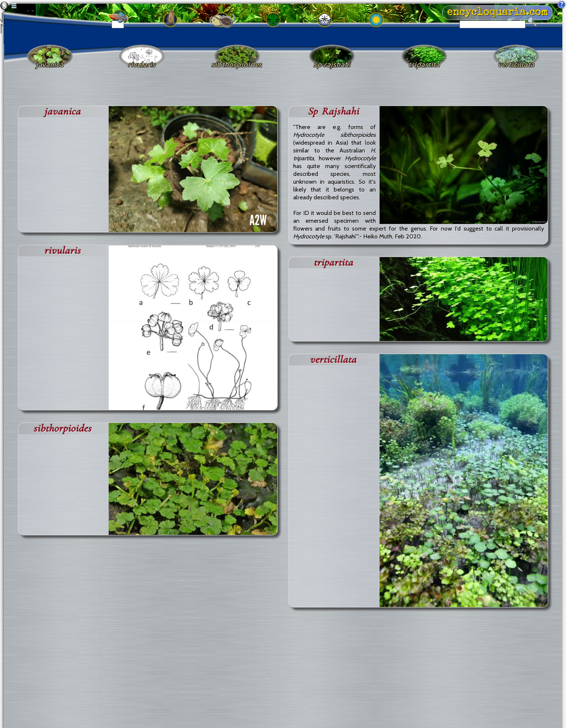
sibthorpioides (63, 428)
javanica (63, 111)
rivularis (63, 251)
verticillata (333, 360)
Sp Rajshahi (333, 111)
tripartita (333, 262)
